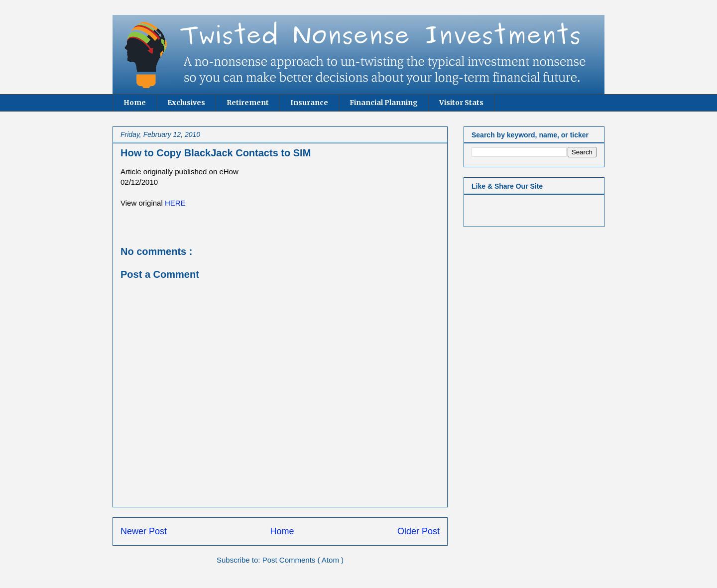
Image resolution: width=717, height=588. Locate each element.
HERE (175, 203)
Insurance (309, 103)
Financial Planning (384, 103)
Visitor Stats (461, 103)
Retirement (248, 103)
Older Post (418, 531)
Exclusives (186, 103)
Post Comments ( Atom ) (303, 560)
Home (135, 103)
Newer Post (144, 531)
